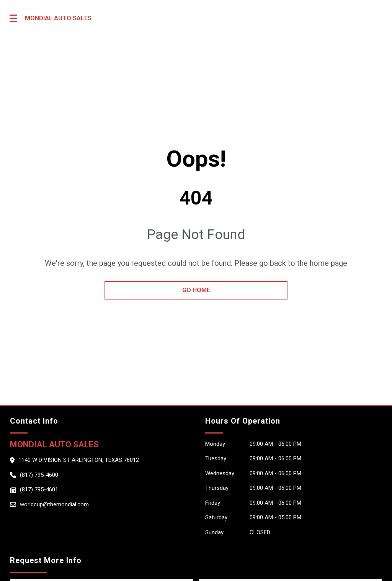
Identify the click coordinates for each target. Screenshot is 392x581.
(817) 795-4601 (39, 489)
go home (196, 290)
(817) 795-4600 (39, 475)
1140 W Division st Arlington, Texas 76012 (79, 460)
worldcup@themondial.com (54, 504)
